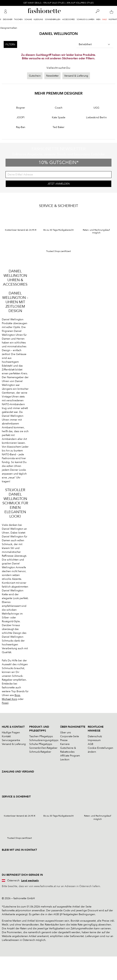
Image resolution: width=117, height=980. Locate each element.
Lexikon (65, 760)
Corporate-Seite (70, 736)
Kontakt (6, 736)
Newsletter (52, 76)
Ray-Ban (21, 127)
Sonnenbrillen (53, 19)
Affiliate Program (70, 756)
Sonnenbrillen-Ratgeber (43, 748)
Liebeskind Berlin (96, 117)
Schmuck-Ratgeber (40, 752)
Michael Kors (9, 699)
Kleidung (38, 19)
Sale (104, 19)
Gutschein (35, 76)
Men (98, 19)
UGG (96, 108)
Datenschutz (95, 736)
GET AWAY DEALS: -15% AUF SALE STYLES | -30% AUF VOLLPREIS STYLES (58, 3)
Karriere (65, 744)
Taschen (18, 19)
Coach (59, 108)
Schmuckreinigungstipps (44, 740)
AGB (91, 744)
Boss (17, 695)
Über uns (65, 733)
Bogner (21, 108)
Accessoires (69, 19)
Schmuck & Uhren (86, 19)
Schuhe (28, 19)
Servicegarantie (11, 740)
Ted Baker (58, 127)
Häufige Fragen (11, 733)
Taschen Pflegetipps (41, 736)
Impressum (94, 740)
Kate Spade (59, 117)
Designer (8, 19)
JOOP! (21, 117)
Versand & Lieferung (76, 76)
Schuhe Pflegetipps (41, 744)
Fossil (5, 703)
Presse (64, 740)
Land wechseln (30, 881)
